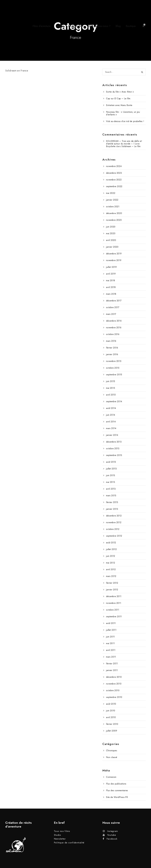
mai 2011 (110, 643)
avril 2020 (111, 240)
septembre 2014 (114, 401)
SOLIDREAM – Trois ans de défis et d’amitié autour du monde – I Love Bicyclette (124, 144)
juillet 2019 (111, 267)
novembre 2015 (114, 361)
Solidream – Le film (131, 146)
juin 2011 (110, 637)
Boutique (131, 26)
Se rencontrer (76, 26)
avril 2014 (111, 422)
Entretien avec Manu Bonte (119, 105)
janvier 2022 (112, 200)
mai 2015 (111, 388)
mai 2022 (111, 193)
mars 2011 (111, 657)
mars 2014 (111, 428)
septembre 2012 (114, 536)
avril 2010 (111, 717)
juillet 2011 (111, 630)
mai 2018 (111, 280)
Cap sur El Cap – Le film (118, 99)
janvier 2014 (112, 435)
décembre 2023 (114, 173)
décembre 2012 (114, 516)
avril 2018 (111, 287)
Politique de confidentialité (69, 843)
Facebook (112, 839)
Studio (59, 26)
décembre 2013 (114, 442)
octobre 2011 (113, 610)
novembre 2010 (114, 684)
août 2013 (111, 462)
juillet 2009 (112, 731)
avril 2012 (111, 569)
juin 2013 (111, 475)
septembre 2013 (114, 455)
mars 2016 (111, 341)
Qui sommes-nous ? (100, 26)
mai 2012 (111, 563)
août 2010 (111, 704)
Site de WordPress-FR (117, 797)
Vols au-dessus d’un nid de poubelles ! (125, 121)
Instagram (113, 831)
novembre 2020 (114, 220)
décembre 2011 (114, 596)
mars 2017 (111, 314)
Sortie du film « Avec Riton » (120, 92)
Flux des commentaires (117, 790)
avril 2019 (111, 274)
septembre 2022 (114, 186)
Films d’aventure (42, 26)
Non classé (112, 757)
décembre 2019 (114, 254)
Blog (118, 26)
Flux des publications (116, 784)
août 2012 (111, 543)
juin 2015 (111, 381)
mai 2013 (111, 482)
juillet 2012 (111, 549)
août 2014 (111, 408)
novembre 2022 (114, 180)
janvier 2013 (112, 509)
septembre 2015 (114, 375)
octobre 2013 (113, 448)
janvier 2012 (112, 590)
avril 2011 (111, 650)
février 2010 (112, 724)
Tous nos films (62, 831)
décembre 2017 (114, 301)
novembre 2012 (114, 522)
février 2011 (112, 664)
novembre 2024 (114, 166)
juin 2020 (111, 227)
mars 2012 (111, 576)
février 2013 (112, 502)
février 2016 (112, 348)
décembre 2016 (114, 321)
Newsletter (60, 839)
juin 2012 (111, 556)
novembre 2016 (114, 328)
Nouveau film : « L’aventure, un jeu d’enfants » (123, 113)
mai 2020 (111, 233)
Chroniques (112, 751)
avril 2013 (111, 489)
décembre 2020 (114, 213)
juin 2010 (111, 711)
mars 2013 (111, 496)
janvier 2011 (112, 670)
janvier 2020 (112, 247)
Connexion (111, 777)
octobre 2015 (113, 368)
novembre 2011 (114, 603)
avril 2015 (111, 395)
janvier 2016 (112, 354)
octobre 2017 (113, 307)
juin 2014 (111, 415)
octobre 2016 (113, 334)
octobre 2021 (113, 207)
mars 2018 (111, 294)
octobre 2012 (113, 529)
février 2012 (112, 583)
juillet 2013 (111, 469)
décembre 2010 (114, 677)
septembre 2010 (114, 697)
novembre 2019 (114, 260)
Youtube (112, 835)
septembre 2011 (114, 617)
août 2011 (111, 623)
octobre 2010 (113, 690)
